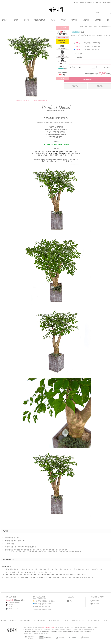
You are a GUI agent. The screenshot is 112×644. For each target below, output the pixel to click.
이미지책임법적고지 (94, 621)
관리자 (106, 621)
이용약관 (13, 621)
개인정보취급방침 (25, 621)
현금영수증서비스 (54, 621)
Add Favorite (62, 28)
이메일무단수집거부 (78, 621)
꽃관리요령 (96, 604)
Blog (71, 601)
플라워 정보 (96, 601)
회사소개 (4, 621)
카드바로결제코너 (39, 621)
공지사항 (66, 621)
